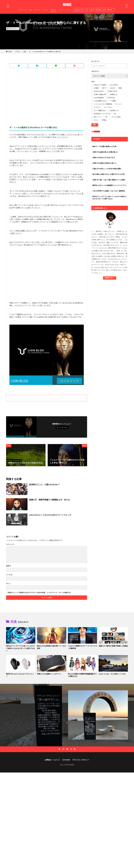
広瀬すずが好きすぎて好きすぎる (104, 158)
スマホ (61, 10)
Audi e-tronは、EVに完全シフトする (112, 674)
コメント (10, 544)
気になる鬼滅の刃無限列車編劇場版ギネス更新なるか (82, 675)
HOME (10, 52)
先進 (10, 29)
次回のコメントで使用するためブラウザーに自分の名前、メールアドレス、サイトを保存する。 (40, 593)
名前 (8, 566)
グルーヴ (37, 10)
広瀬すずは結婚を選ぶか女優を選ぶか (105, 152)
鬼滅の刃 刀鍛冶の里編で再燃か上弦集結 (113, 646)
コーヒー (68, 10)
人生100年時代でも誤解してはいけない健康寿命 (109, 191)
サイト (8, 584)
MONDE (67, 5)
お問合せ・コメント (52, 760)
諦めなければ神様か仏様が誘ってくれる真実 (51, 647)
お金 (31, 10)
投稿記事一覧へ (109, 278)
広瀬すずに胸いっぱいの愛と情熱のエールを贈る (109, 180)
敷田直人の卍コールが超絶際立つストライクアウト (110, 185)
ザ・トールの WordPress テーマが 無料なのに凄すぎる (45, 52)
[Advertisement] (47, 96)
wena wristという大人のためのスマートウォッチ (50, 515)
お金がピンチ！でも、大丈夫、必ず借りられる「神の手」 (94, 10)
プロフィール (22, 10)
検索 (94, 125)
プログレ (53, 10)
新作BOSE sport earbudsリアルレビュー (20, 675)
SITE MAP (66, 760)
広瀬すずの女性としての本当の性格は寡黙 (107, 169)
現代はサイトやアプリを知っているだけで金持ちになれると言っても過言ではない (110, 198)
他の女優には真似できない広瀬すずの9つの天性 (109, 174)
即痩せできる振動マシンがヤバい (49, 674)
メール (9, 575)
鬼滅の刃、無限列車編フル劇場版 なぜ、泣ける (49, 500)
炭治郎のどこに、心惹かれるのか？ (44, 484)
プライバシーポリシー (81, 760)
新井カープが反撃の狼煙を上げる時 (104, 146)
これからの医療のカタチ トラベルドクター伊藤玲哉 (82, 647)
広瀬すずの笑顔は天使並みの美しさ (104, 163)
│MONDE (96, 139)
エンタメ (45, 10)
